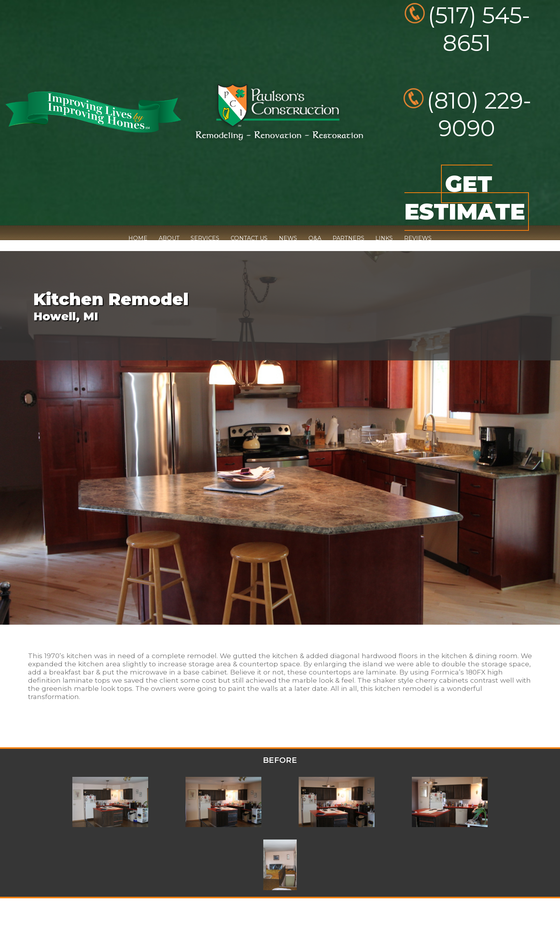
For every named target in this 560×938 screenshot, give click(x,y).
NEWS (288, 238)
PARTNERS (348, 238)
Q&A (315, 238)
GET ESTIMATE (465, 198)
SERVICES (205, 238)
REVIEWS (418, 238)
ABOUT (169, 238)
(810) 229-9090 (479, 114)
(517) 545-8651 (479, 29)
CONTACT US (249, 238)
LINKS (384, 238)
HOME (138, 238)
